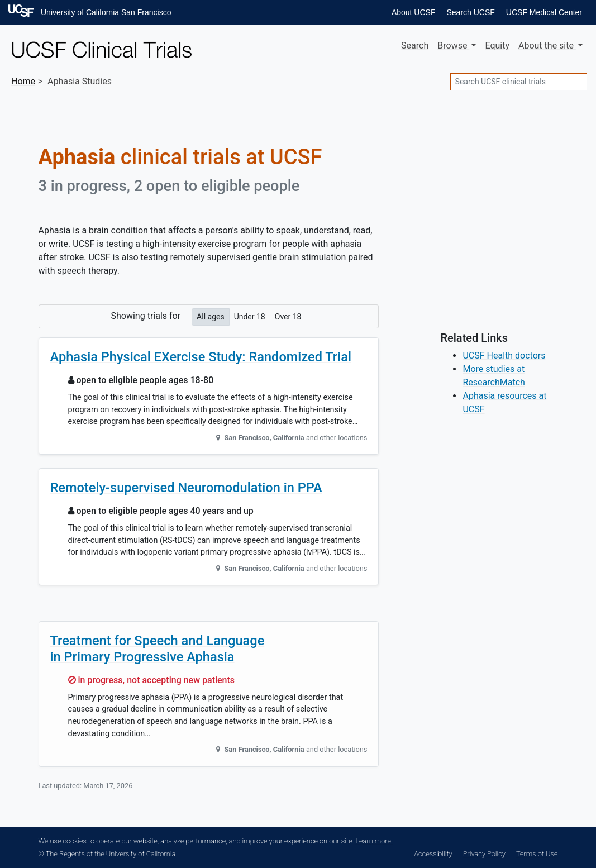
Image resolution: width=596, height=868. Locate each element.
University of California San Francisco (106, 12)
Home (23, 81)
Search (415, 46)
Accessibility (433, 854)
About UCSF (414, 12)
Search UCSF (470, 12)
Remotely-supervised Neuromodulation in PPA (186, 488)
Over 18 (288, 316)
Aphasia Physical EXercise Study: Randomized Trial (201, 357)
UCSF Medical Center (544, 12)
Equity (497, 46)
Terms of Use (537, 854)
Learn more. (374, 841)
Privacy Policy (484, 854)
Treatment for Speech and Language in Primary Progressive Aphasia (158, 648)
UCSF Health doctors (504, 356)
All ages (211, 316)
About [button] (547, 46)
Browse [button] (453, 46)
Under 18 (250, 316)
